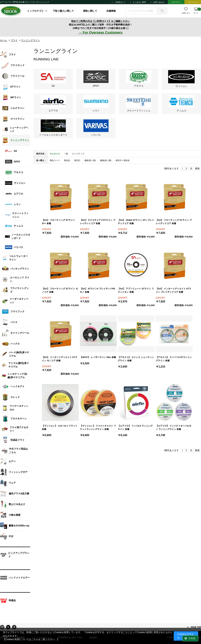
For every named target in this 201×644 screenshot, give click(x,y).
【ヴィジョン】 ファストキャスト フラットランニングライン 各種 (98, 427)
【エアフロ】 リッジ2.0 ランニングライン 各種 (135, 427)
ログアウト (176, 2)
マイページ (193, 2)
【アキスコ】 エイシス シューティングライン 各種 (136, 359)
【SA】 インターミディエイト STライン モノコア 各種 (60, 359)
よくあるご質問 (139, 2)
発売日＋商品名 (123, 160)
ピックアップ (78, 154)
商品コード (55, 160)
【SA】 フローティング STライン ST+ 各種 (58, 222)
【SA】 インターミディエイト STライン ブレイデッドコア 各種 (173, 290)
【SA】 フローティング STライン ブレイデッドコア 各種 (174, 222)
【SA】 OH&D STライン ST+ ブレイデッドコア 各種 (136, 222)
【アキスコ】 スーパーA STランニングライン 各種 (174, 359)
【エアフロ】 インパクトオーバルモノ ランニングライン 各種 (174, 427)
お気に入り (186, 13)
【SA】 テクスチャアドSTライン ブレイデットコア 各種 (98, 222)
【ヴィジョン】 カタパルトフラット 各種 (60, 427)
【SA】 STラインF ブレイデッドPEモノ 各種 (97, 290)
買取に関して (90, 11)
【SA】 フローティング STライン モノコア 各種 (60, 290)
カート (197, 11)
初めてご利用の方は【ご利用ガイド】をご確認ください (100, 21)
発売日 (77, 160)
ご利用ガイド (120, 2)
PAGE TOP (196, 627)
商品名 (67, 160)
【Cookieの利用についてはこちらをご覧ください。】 (31, 639)
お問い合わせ (159, 2)
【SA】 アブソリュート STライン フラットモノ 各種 (136, 290)
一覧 (66, 154)
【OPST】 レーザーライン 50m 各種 (98, 357)
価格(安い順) (90, 160)
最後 (197, 168)
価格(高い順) (106, 160)
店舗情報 (111, 11)
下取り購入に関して (63, 11)
